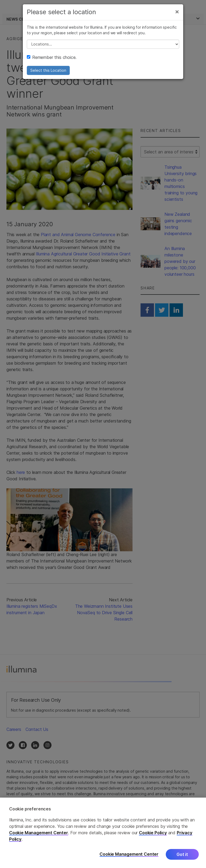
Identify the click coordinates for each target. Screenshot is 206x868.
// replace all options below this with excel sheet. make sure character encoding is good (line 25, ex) (103, 44)
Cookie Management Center (39, 835)
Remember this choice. (52, 57)
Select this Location (48, 70)
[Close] (177, 12)
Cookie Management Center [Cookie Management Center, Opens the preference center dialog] (129, 857)
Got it (182, 857)
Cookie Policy (153, 835)
